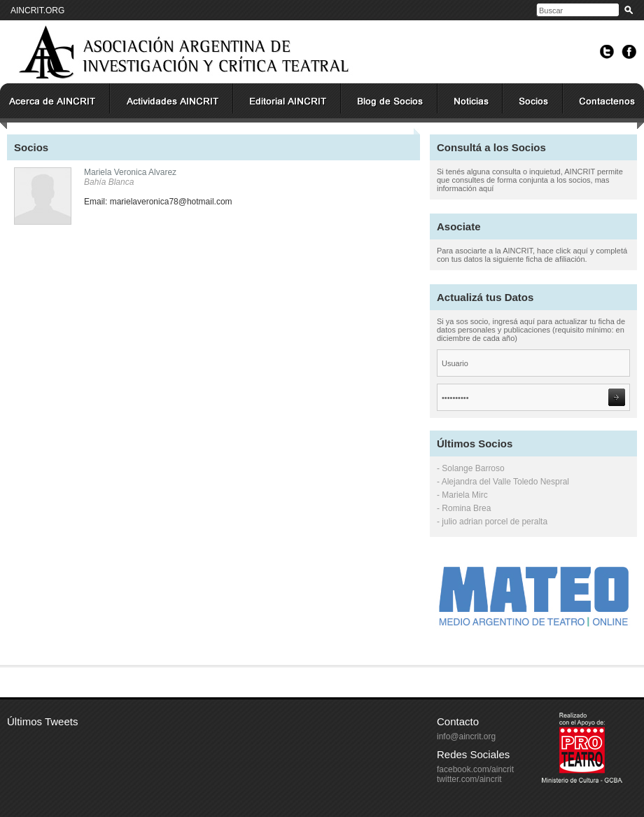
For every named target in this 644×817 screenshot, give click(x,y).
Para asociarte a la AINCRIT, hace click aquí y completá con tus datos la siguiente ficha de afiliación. (532, 255)
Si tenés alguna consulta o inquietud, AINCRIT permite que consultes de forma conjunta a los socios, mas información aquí (530, 180)
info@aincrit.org (466, 736)
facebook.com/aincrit (475, 769)
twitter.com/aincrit (469, 779)
